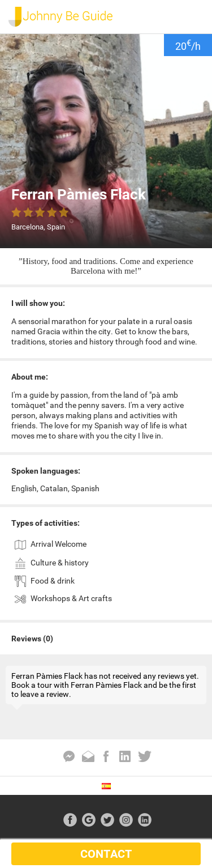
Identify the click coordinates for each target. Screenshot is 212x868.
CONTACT (106, 854)
